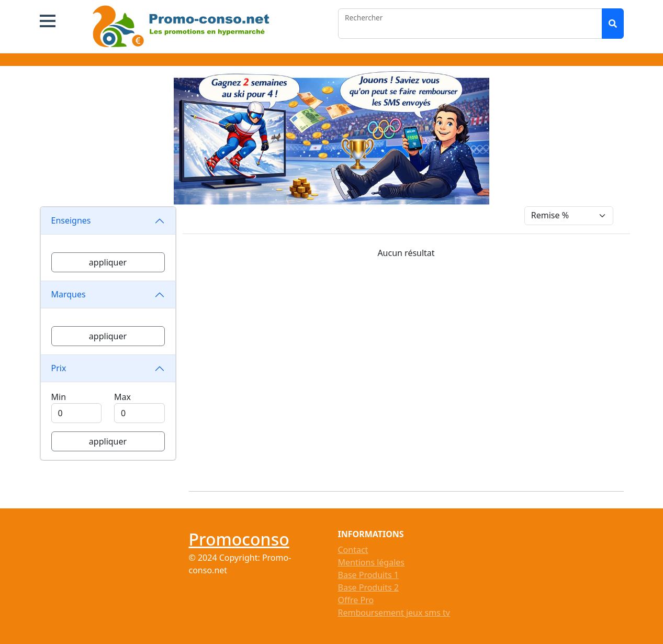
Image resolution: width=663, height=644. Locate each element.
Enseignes (71, 220)
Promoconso (239, 539)
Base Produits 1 (368, 575)
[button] (48, 21)
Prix (59, 368)
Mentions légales (372, 562)
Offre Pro (356, 600)
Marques (69, 294)
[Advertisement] (413, 371)
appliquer (108, 262)
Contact (353, 550)
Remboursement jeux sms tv (394, 613)
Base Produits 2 (368, 587)
